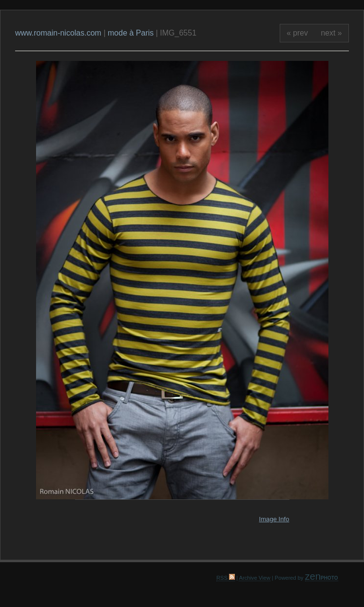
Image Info (274, 519)
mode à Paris (131, 33)
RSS (226, 578)
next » (332, 33)
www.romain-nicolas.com (59, 33)
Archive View (254, 578)
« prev (297, 33)
